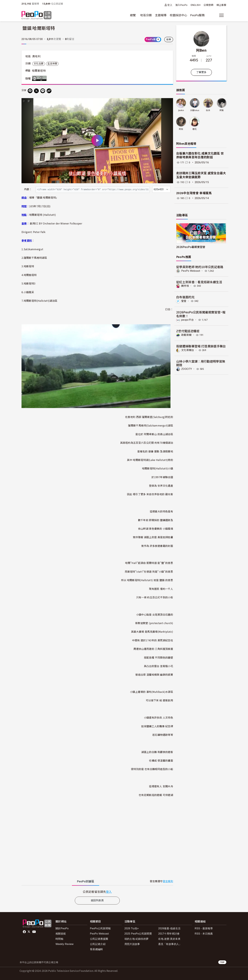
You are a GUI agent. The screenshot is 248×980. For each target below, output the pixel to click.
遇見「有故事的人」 (170, 944)
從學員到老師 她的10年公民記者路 (200, 267)
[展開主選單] (221, 15)
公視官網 (208, 5)
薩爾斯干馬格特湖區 (35, 258)
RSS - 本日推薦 (204, 934)
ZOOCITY (187, 369)
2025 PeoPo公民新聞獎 (138, 934)
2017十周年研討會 (169, 934)
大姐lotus (195, 110)
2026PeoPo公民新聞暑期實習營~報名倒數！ (201, 314)
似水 (208, 110)
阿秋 (181, 129)
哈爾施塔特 (30, 275)
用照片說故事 (132, 944)
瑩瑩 (184, 301)
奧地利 (36, 56)
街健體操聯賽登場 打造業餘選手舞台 (201, 346)
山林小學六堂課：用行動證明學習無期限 (201, 363)
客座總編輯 (96, 949)
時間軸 (59, 939)
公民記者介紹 (98, 944)
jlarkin (181, 110)
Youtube (34, 932)
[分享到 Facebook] (30, 91)
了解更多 (201, 72)
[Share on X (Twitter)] (36, 91)
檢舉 (169, 39)
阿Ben (201, 50)
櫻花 (195, 129)
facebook (25, 932)
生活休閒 (52, 64)
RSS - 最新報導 (204, 928)
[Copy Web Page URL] (49, 91)
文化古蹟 (39, 64)
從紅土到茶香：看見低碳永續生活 (199, 282)
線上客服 (221, 5)
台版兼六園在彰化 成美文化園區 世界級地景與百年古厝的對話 (200, 155)
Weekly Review (65, 944)
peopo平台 (188, 320)
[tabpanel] (97, 892)
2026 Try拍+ (132, 928)
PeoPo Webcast (191, 271)
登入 (170, 5)
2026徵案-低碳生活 (169, 928)
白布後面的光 (185, 297)
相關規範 (61, 934)
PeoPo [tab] (86, 881)
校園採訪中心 (178, 15)
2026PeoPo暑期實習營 (191, 247)
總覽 (133, 15)
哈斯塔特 (29, 266)
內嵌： (28, 189)
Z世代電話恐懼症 (188, 331)
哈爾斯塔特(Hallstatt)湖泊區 (41, 301)
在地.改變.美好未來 (169, 939)
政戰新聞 (186, 335)
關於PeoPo (62, 928)
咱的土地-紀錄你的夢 (137, 939)
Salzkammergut (34, 249)
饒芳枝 (185, 286)
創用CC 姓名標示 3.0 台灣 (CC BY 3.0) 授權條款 (40, 78)
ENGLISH (196, 5)
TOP (222, 962)
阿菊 (222, 110)
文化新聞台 (188, 350)
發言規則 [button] (168, 881)
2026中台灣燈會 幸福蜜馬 (194, 193)
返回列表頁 (97, 900)
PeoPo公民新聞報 (100, 928)
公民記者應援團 (99, 939)
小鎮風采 (29, 292)
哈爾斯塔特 (39, 71)
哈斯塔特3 (30, 283)
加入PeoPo (181, 5)
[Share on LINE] (43, 91)
